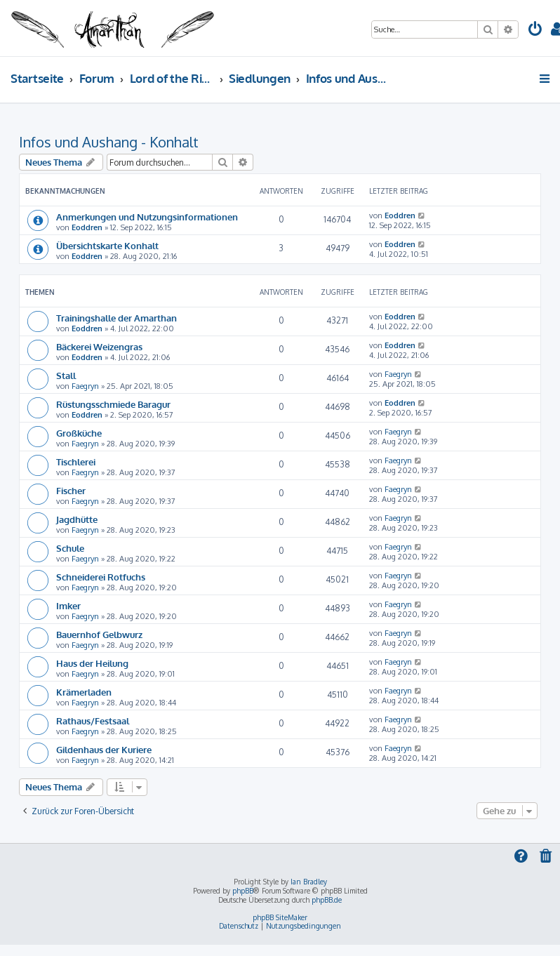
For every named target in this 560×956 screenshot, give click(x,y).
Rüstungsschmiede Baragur (113, 404)
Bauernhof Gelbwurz (99, 634)
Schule (70, 548)
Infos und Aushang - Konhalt (109, 142)
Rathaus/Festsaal (93, 721)
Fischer (71, 490)
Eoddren (87, 227)
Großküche (79, 433)
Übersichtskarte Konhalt (107, 245)
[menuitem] (535, 31)
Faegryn (85, 386)
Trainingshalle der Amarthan (116, 318)
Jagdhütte (77, 519)
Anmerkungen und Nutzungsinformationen (147, 217)
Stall (66, 375)
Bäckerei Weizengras (99, 346)
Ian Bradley (309, 882)
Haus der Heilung (92, 663)
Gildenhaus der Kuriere (104, 749)
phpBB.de (327, 900)
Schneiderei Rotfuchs (101, 577)
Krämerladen (84, 692)
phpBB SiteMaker (280, 917)
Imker (68, 605)
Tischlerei (76, 462)
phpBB (243, 891)
